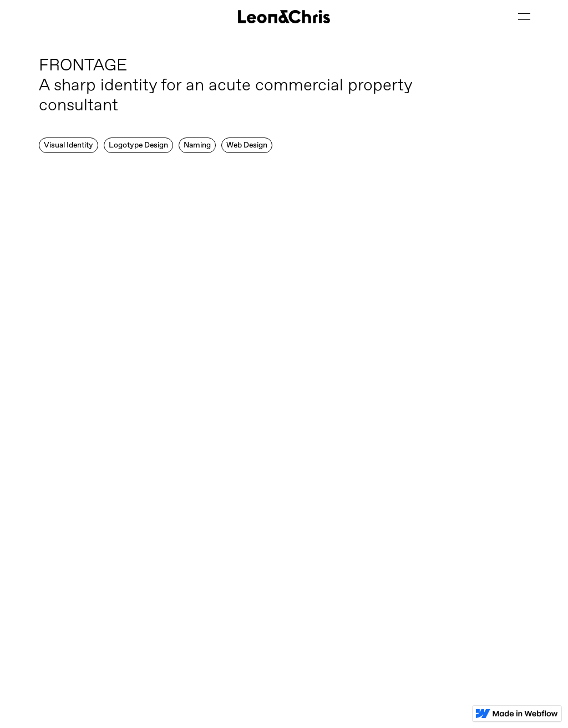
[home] (284, 17)
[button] (524, 17)
